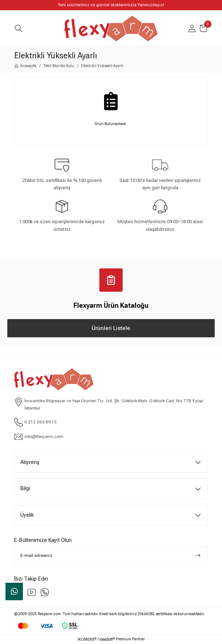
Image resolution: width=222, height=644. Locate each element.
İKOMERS (87, 639)
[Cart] (203, 28)
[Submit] (198, 555)
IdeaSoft (107, 639)
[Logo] (111, 28)
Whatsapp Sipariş (14, 591)
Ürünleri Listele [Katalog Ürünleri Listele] (111, 328)
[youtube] (32, 592)
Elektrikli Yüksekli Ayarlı (102, 66)
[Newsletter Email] (111, 555)
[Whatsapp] (45, 592)
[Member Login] (192, 28)
